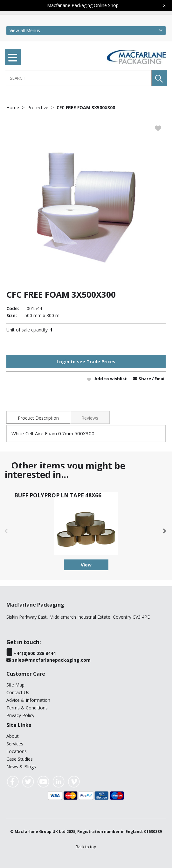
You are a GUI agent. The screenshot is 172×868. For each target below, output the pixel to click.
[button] (159, 78)
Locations (17, 751)
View (86, 565)
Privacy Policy (20, 715)
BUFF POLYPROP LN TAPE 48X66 (58, 495)
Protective (38, 107)
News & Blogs (21, 767)
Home (13, 107)
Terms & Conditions (27, 708)
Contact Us (18, 692)
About (13, 736)
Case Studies (20, 759)
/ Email (159, 379)
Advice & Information (28, 700)
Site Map (15, 685)
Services (15, 744)
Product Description (38, 418)
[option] (86, 200)
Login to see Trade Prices (86, 362)
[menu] (13, 57)
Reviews (90, 418)
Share (145, 379)
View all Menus (25, 30)
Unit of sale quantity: (28, 330)
